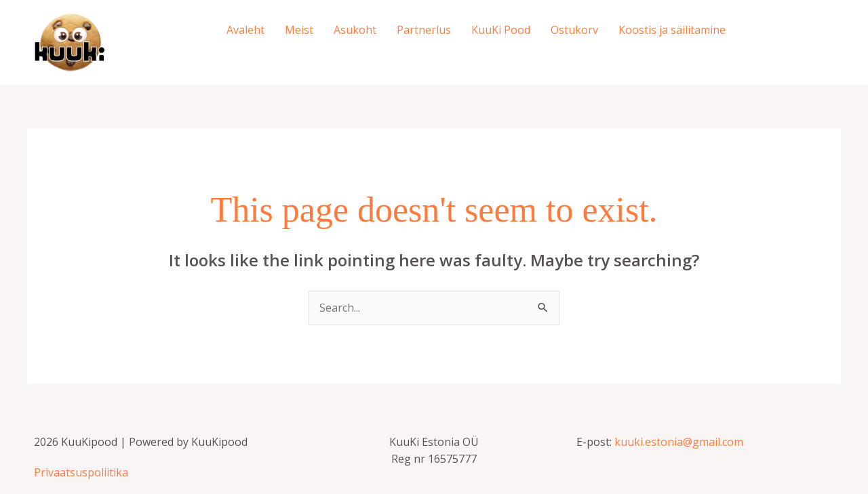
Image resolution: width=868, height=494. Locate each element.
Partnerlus (424, 30)
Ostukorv (574, 30)
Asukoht (355, 30)
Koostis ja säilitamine (672, 30)
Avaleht (245, 30)
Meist (299, 30)
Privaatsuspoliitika (81, 472)
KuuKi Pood (501, 30)
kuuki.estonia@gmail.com (679, 442)
